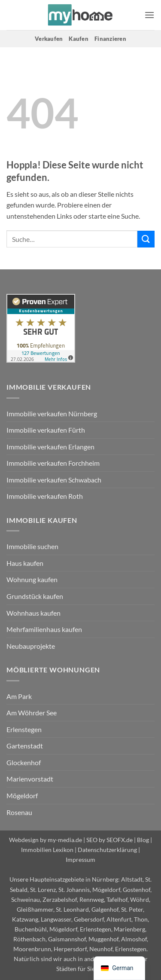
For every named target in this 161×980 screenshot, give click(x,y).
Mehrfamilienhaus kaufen (44, 629)
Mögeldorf (22, 795)
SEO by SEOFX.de (109, 840)
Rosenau (19, 812)
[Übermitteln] (146, 239)
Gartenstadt (25, 746)
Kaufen (79, 39)
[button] (149, 15)
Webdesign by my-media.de (46, 840)
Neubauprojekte (31, 646)
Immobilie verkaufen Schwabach (54, 480)
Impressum (80, 859)
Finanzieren (110, 39)
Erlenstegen (24, 729)
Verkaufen (49, 39)
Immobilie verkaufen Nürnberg (52, 414)
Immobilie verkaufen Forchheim (53, 463)
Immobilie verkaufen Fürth (46, 430)
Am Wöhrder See (32, 713)
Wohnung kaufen (32, 579)
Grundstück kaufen (35, 596)
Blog (143, 840)
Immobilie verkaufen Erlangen (50, 447)
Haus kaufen (25, 563)
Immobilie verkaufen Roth (45, 496)
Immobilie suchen (32, 546)
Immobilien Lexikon (47, 850)
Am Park (19, 696)
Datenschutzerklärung (107, 850)
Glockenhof (24, 762)
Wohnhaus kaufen (33, 613)
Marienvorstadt (30, 779)
